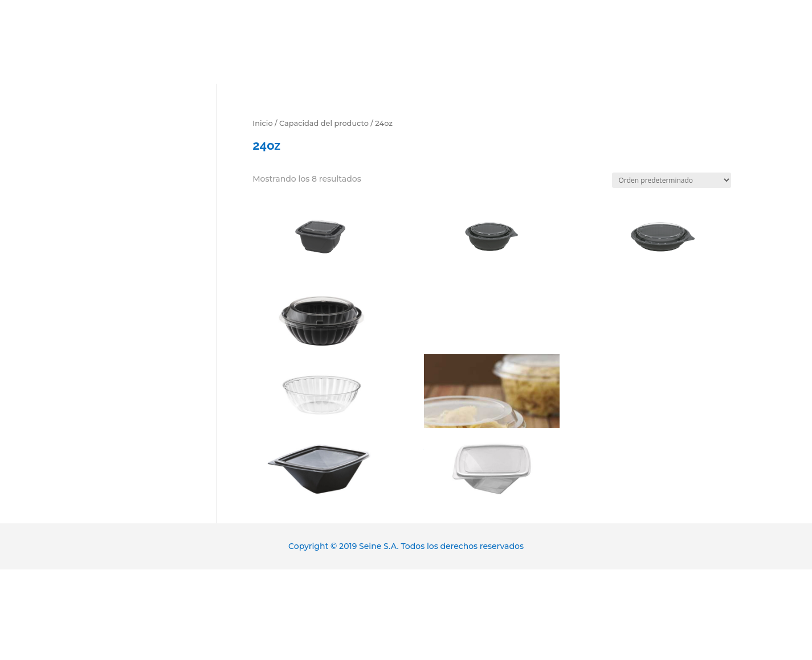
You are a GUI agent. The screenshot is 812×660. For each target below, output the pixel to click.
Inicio (262, 123)
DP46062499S (320, 220)
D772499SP (320, 304)
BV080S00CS (492, 373)
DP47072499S (492, 225)
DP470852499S (663, 225)
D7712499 (320, 452)
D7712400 (492, 452)
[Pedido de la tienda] (672, 180)
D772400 (320, 378)
